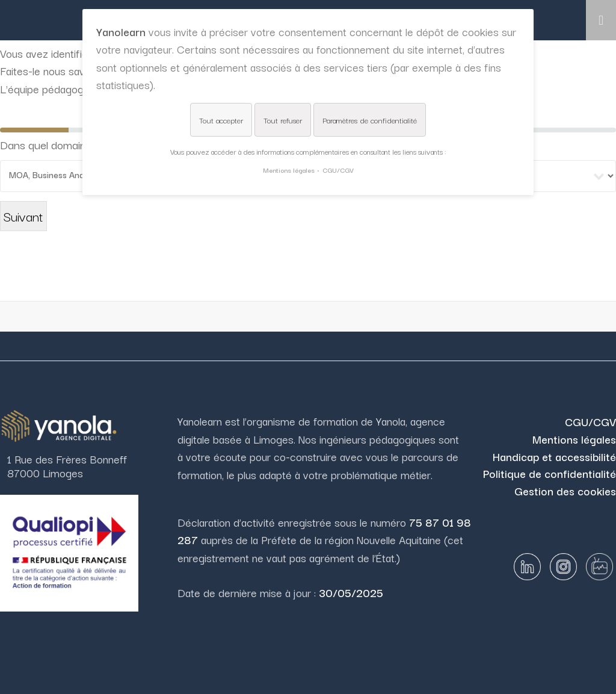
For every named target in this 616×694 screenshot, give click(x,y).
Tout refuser (283, 120)
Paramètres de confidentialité (370, 120)
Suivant (23, 216)
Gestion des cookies (565, 491)
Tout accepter (221, 120)
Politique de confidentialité (550, 473)
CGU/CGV (590, 421)
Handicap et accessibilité (554, 456)
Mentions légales (574, 439)
